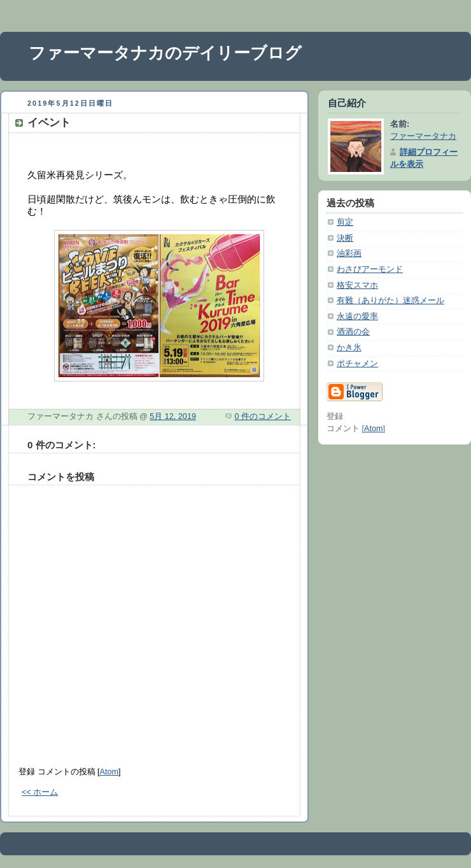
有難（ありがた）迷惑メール (390, 301)
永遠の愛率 (357, 317)
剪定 (345, 222)
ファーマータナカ (423, 136)
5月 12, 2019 (173, 416)
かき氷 (349, 348)
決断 (345, 238)
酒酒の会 (353, 332)
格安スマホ (357, 285)
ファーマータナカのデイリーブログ (165, 53)
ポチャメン (357, 364)
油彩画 (349, 253)
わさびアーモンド (370, 269)
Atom (109, 772)
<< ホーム (40, 792)
